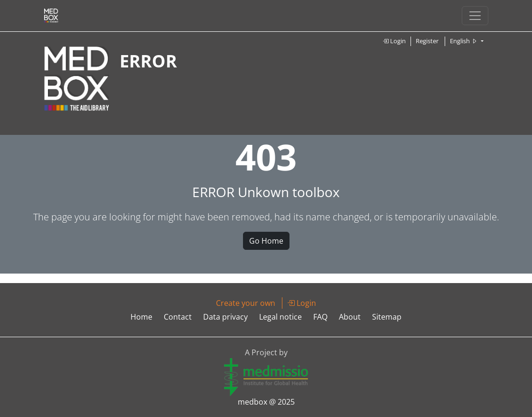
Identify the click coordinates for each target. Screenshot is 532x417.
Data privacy (225, 317)
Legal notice (280, 317)
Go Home (266, 241)
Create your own (246, 303)
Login (394, 41)
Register (427, 41)
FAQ (320, 317)
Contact (178, 317)
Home (141, 317)
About (350, 317)
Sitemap (387, 317)
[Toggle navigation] (475, 16)
